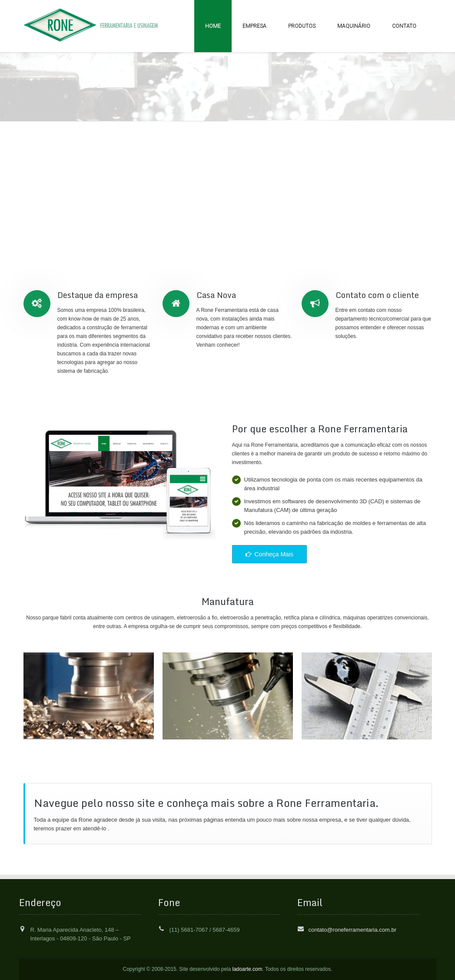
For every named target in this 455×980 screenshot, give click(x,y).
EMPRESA (254, 26)
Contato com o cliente (377, 295)
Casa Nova (216, 295)
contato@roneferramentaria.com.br (353, 930)
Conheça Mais (270, 554)
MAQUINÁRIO (354, 26)
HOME (213, 26)
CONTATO (404, 26)
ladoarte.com (247, 969)
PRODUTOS (302, 26)
